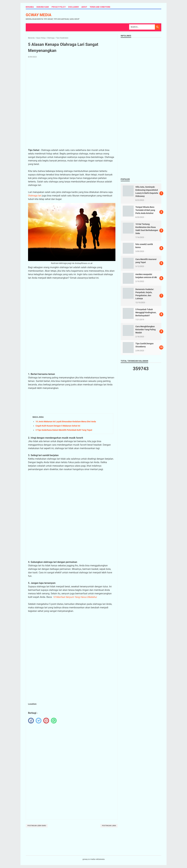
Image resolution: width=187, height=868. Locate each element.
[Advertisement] (72, 82)
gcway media (39, 15)
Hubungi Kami (43, 7)
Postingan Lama (109, 826)
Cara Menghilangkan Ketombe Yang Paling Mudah (146, 330)
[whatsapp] (54, 721)
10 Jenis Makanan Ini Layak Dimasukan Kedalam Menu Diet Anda (66, 422)
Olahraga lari (35, 196)
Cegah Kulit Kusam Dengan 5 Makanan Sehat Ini (58, 426)
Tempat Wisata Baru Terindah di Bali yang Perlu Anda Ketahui (145, 210)
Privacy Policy (59, 7)
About (84, 7)
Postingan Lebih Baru (37, 826)
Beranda (30, 7)
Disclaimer (73, 7)
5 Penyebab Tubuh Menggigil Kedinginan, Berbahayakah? (146, 312)
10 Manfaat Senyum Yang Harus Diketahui (75, 597)
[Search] (142, 27)
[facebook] (31, 721)
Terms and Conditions (100, 7)
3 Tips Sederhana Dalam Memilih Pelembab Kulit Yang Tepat (64, 430)
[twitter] (39, 721)
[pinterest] (46, 721)
